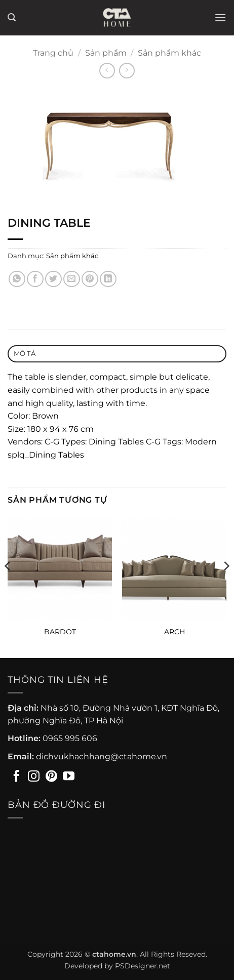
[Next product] (107, 71)
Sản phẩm (106, 53)
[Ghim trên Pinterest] (90, 279)
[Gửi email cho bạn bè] (72, 279)
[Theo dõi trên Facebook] (16, 777)
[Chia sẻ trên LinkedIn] (108, 279)
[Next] (226, 586)
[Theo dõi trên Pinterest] (51, 777)
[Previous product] (127, 71)
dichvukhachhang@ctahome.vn (102, 757)
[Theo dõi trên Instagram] (34, 777)
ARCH (174, 632)
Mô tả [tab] (25, 354)
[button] (12, 17)
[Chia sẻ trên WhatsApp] (17, 279)
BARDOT (60, 632)
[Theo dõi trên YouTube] (69, 777)
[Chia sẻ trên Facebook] (35, 279)
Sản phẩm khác (169, 53)
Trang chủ (53, 53)
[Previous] (8, 586)
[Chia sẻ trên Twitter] (53, 279)
